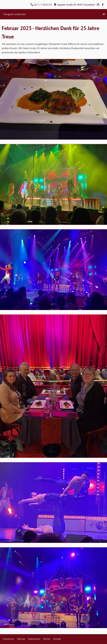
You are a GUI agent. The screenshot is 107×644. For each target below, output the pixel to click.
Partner (47, 639)
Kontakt (57, 639)
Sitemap (21, 639)
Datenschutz (34, 639)
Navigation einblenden (15, 14)
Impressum (8, 639)
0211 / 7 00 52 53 (41, 5)
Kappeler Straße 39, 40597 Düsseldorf (74, 5)
